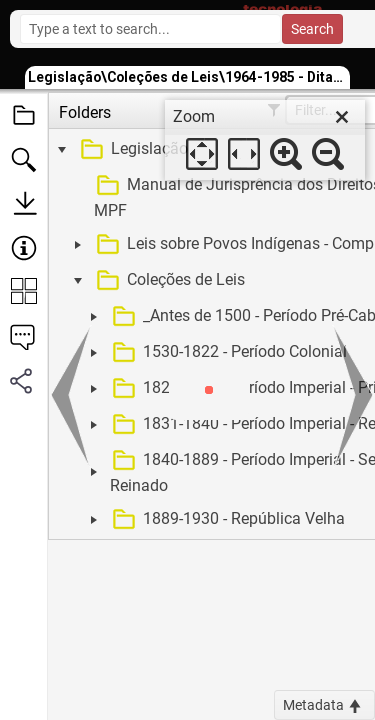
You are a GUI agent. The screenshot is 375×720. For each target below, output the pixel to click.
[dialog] (265, 140)
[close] (342, 117)
